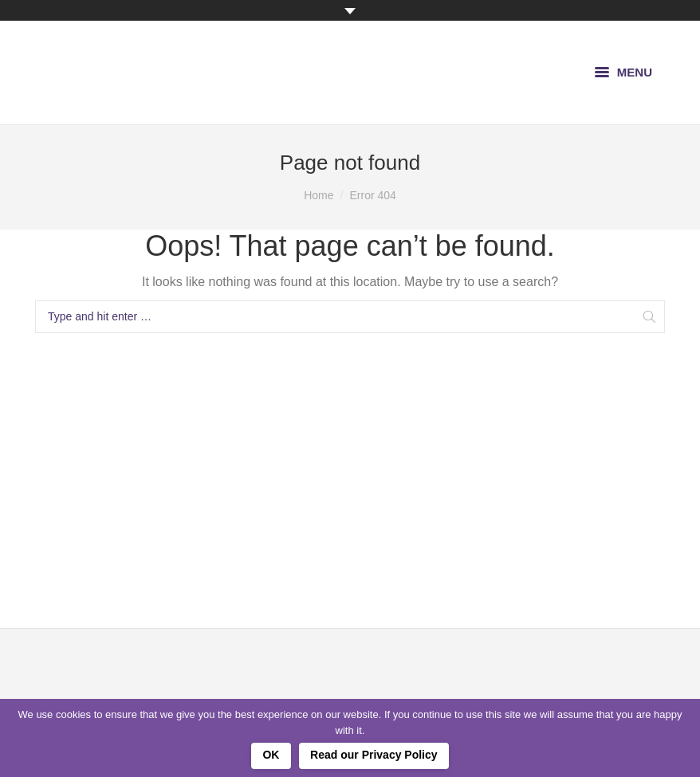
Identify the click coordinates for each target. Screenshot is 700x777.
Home (319, 195)
